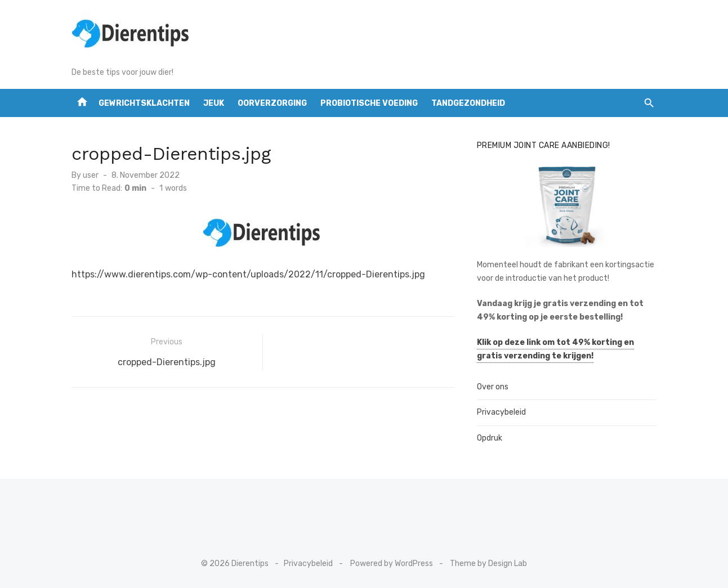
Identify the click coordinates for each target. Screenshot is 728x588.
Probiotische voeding (369, 103)
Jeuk (214, 103)
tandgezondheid (468, 103)
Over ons (493, 387)
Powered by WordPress (392, 564)
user (91, 175)
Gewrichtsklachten (144, 103)
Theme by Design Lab (488, 564)
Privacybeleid (501, 412)
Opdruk (490, 438)
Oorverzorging (272, 103)
